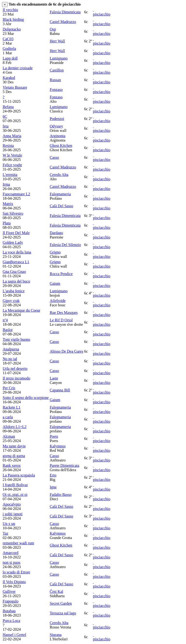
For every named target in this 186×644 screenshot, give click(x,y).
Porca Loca (11, 621)
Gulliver (9, 592)
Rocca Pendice (61, 274)
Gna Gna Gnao (14, 272)
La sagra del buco (16, 281)
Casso (54, 157)
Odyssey (56, 126)
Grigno (55, 252)
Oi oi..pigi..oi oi (15, 495)
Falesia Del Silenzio (65, 245)
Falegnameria (60, 194)
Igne (53, 487)
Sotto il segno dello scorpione (26, 398)
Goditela (9, 49)
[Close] (5, 4)
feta (6, 126)
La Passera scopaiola (19, 475)
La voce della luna (17, 252)
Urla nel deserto (15, 369)
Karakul (9, 78)
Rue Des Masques (64, 313)
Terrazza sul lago (63, 613)
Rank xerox (12, 465)
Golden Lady (13, 242)
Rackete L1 (12, 407)
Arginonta (58, 136)
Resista (8, 146)
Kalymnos (58, 446)
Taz (5, 533)
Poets (54, 436)
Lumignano (59, 58)
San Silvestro (13, 213)
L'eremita (10, 175)
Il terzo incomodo (16, 378)
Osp (53, 29)
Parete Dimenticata (64, 465)
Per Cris (9, 388)
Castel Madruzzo (63, 22)
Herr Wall (57, 41)
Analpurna (11, 349)
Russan (55, 80)
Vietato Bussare (15, 87)
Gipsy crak (11, 301)
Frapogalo (11, 601)
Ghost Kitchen (61, 146)
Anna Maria (12, 136)
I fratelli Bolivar (15, 485)
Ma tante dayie (14, 446)
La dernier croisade (18, 68)
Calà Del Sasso (61, 206)
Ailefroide (58, 301)
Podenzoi (57, 119)
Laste (54, 378)
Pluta (7, 223)
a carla (8, 417)
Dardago (56, 233)
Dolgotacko (12, 29)
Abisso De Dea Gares (66, 351)
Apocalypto (12, 504)
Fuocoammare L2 (16, 194)
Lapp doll (10, 58)
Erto (53, 475)
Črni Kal (56, 592)
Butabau (9, 611)
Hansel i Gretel (14, 635)
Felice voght (12, 165)
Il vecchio (10, 10)
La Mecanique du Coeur (21, 310)
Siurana (56, 635)
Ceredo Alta (59, 175)
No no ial (10, 359)
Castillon (57, 70)
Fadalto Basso (61, 495)
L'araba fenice (14, 291)
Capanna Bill (60, 390)
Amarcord (11, 553)
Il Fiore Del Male (16, 233)
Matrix (8, 204)
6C (5, 116)
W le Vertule (12, 155)
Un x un (9, 524)
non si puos (12, 562)
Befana (8, 107)
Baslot (8, 330)
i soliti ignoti (13, 514)
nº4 (5, 320)
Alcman (9, 436)
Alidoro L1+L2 (15, 427)
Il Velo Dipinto (14, 582)
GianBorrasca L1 (16, 262)
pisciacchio (101, 14)
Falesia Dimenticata (65, 12)
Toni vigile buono (16, 339)
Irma (6, 184)
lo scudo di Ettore (16, 572)
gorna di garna (14, 456)
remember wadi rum (18, 543)
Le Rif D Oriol (61, 320)
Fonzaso (56, 90)
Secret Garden (61, 603)
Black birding (13, 20)
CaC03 (8, 39)
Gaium (55, 283)
